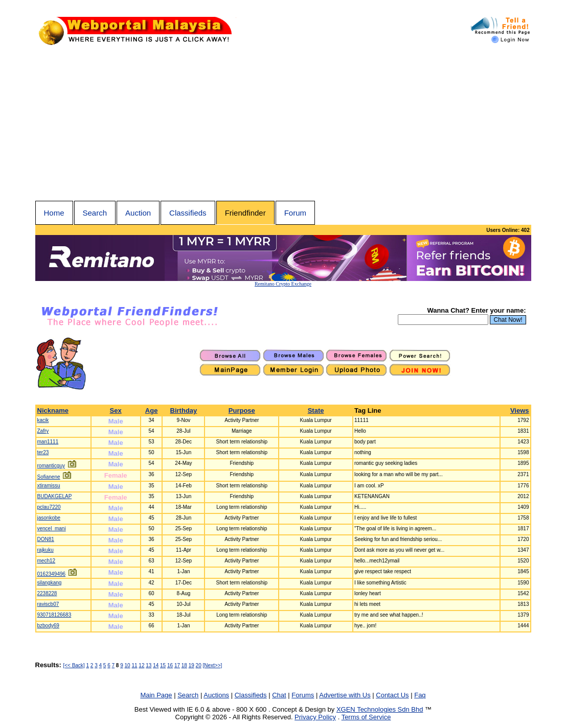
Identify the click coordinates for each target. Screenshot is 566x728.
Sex (116, 410)
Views (520, 410)
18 (184, 665)
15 (163, 665)
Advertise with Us (345, 695)
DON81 (46, 539)
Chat (279, 695)
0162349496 (52, 574)
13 (149, 665)
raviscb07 (48, 604)
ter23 (43, 452)
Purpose (242, 410)
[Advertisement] (283, 124)
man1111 (48, 442)
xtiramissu (49, 486)
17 (177, 665)
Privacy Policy (315, 717)
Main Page (156, 695)
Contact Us (392, 695)
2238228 (47, 593)
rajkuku (46, 550)
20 (199, 665)
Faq (420, 695)
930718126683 (54, 615)
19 (191, 665)
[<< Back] (74, 665)
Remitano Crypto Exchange (283, 284)
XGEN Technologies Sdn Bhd (380, 709)
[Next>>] (213, 665)
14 (156, 665)
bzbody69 (48, 626)
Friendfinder (245, 213)
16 (170, 665)
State (316, 410)
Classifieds (188, 213)
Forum (295, 213)
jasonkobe (49, 518)
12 (141, 665)
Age (152, 410)
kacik (43, 420)
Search (95, 213)
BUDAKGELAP (55, 496)
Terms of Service (366, 717)
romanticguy (51, 466)
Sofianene (49, 477)
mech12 (47, 561)
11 (134, 665)
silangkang (50, 583)
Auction (138, 213)
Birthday (184, 410)
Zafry (43, 431)
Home (54, 213)
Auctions (216, 695)
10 (128, 665)
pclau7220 (49, 507)
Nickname (53, 410)
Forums (303, 695)
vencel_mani (52, 529)
